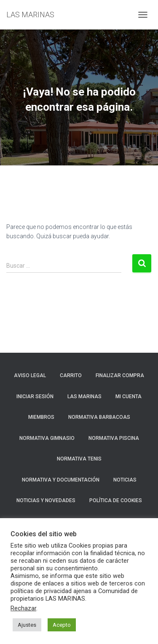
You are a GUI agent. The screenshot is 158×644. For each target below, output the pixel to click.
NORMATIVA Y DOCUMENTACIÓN (61, 480)
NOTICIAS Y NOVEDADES (46, 500)
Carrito (71, 375)
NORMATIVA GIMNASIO (47, 438)
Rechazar (23, 608)
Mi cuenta (129, 397)
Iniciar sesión (35, 397)
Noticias (125, 480)
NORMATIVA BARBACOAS (99, 417)
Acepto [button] (62, 625)
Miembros (41, 417)
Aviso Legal (30, 375)
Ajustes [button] (27, 625)
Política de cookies (116, 500)
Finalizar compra (120, 375)
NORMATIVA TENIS (79, 459)
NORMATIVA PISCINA (114, 438)
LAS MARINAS (84, 397)
